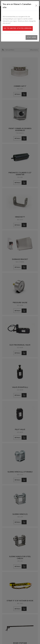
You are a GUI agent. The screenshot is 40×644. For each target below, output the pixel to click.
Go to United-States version (18, 28)
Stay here (32, 37)
